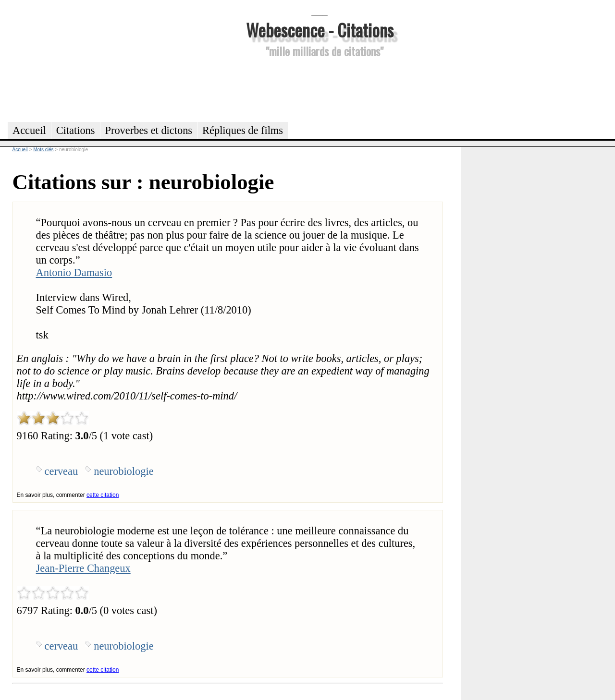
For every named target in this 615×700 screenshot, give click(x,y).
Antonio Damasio (74, 272)
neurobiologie (123, 471)
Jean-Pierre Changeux (83, 568)
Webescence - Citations (320, 30)
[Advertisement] (320, 88)
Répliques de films (243, 130)
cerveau (61, 471)
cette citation (103, 495)
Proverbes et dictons (149, 130)
